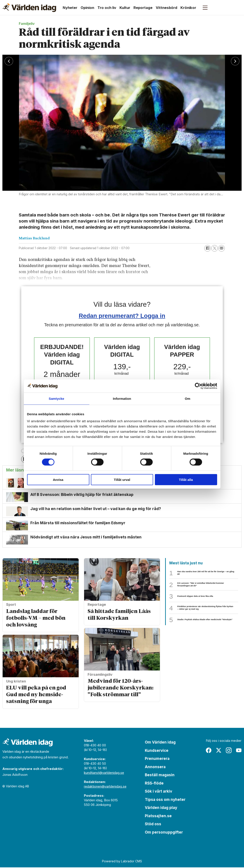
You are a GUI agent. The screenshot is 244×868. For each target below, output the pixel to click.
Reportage (143, 8)
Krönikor (188, 8)
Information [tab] (122, 399)
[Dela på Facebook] (208, 248)
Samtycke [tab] (56, 399)
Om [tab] (188, 399)
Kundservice (157, 751)
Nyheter (70, 8)
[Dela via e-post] (222, 248)
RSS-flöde (154, 784)
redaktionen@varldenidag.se (105, 787)
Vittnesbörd (166, 8)
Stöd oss (153, 825)
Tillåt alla (186, 479)
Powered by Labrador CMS (122, 862)
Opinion (87, 8)
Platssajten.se (158, 817)
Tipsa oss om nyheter (165, 800)
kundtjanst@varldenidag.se (104, 773)
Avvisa (58, 479)
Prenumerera (157, 759)
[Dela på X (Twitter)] (215, 248)
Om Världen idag (160, 743)
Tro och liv (107, 8)
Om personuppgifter (164, 833)
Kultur (125, 8)
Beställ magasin (160, 776)
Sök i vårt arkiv (158, 792)
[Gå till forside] (29, 8)
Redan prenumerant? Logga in (122, 316)
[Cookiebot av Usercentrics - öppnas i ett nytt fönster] (198, 386)
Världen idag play (161, 808)
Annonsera (155, 768)
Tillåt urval (122, 479)
